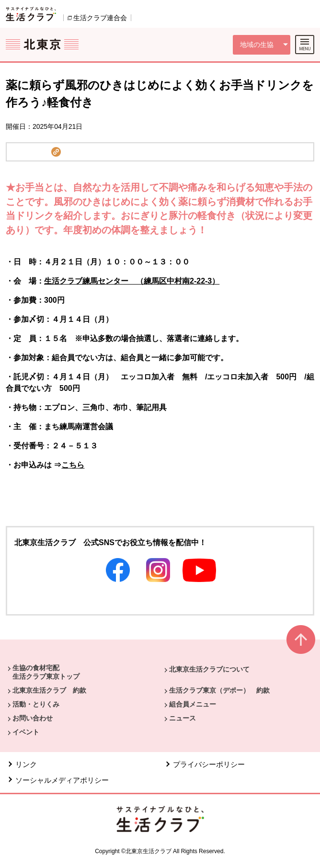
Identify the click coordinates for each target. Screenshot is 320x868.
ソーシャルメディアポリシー (62, 780)
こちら (73, 465)
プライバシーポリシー (209, 764)
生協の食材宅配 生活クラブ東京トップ (46, 672)
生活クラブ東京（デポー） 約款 (219, 690)
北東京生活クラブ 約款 (49, 690)
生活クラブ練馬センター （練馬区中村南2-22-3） (132, 281)
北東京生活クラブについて (209, 669)
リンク (26, 764)
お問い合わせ (33, 718)
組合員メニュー (193, 704)
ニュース (183, 718)
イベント (26, 732)
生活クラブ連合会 (100, 18)
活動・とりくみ (36, 704)
